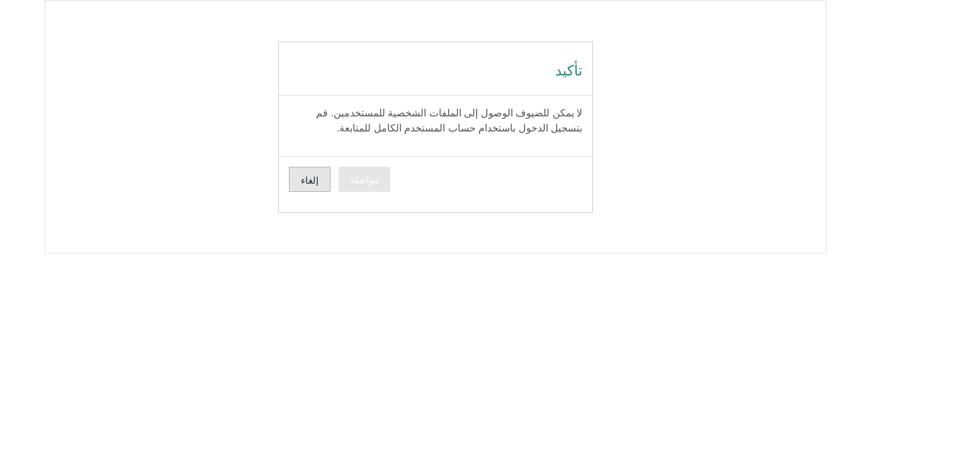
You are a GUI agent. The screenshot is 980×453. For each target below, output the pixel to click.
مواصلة (329, 180)
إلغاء (274, 180)
